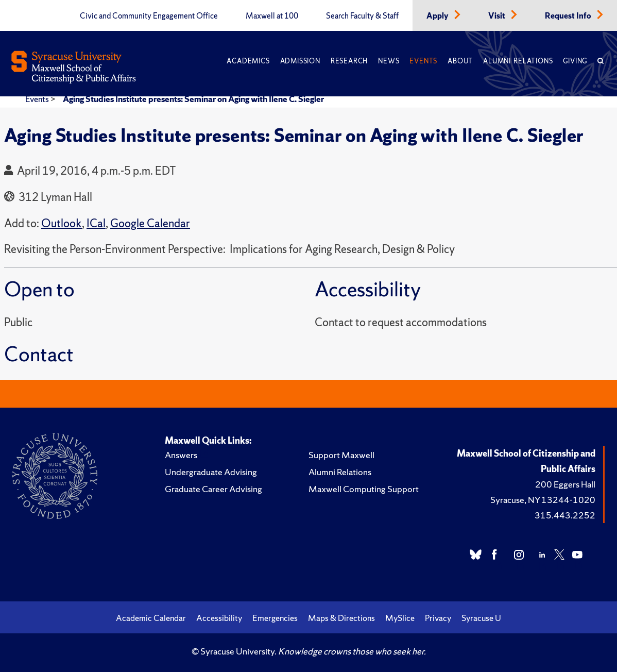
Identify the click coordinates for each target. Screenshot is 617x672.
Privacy (438, 618)
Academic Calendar (151, 618)
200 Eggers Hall (565, 484)
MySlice (400, 618)
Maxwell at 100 (272, 16)
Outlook (62, 223)
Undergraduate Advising (211, 472)
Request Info (569, 16)
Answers (181, 455)
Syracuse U (481, 618)
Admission (300, 61)
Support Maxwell (341, 455)
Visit (498, 16)
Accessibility (219, 618)
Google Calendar (150, 223)
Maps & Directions (341, 618)
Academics (248, 61)
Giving (575, 61)
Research (349, 61)
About (460, 61)
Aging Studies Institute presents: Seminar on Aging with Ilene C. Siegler (193, 99)
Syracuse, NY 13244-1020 (543, 500)
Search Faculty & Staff (362, 16)
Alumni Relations (518, 61)
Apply (438, 16)
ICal (96, 223)
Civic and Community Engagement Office (149, 16)
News (389, 61)
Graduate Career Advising (213, 489)
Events (423, 61)
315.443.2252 (565, 515)
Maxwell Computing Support (364, 489)
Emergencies (275, 618)
